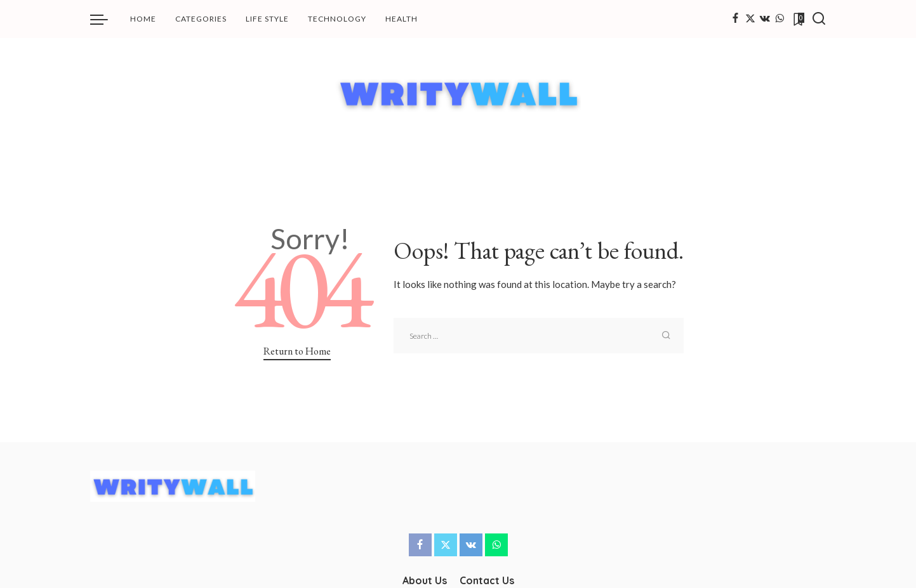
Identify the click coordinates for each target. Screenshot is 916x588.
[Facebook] (735, 19)
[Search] (819, 19)
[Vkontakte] (765, 19)
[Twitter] (750, 19)
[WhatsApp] (780, 19)
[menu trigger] (105, 19)
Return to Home (297, 351)
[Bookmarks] (798, 19)
